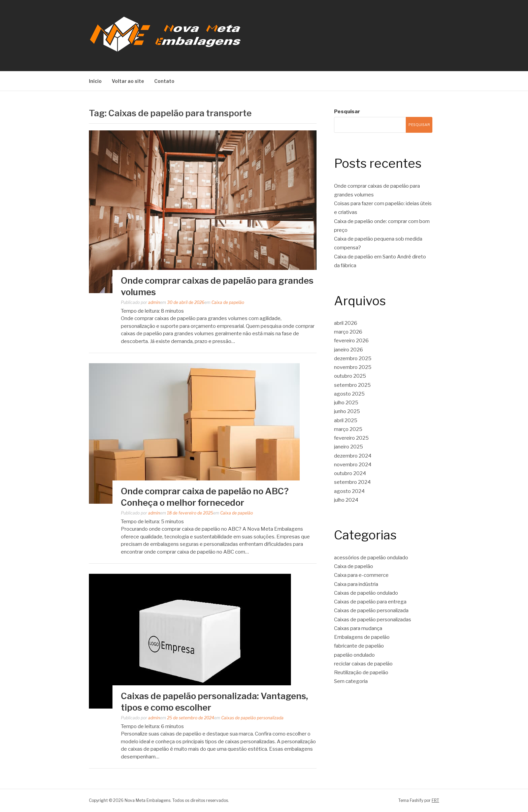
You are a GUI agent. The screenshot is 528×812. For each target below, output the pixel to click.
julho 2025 (346, 403)
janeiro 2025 (349, 447)
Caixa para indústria (356, 584)
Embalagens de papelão (362, 637)
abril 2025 (346, 420)
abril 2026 (346, 323)
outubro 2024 (350, 473)
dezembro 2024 (353, 456)
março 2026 (348, 332)
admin (154, 302)
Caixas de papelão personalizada (252, 718)
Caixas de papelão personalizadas (373, 620)
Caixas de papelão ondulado (366, 593)
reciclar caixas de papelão (363, 664)
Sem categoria (351, 681)
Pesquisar (347, 112)
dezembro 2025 (353, 358)
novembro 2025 (353, 367)
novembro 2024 (353, 465)
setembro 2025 (352, 385)
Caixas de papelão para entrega (370, 602)
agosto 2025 (349, 394)
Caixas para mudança (358, 628)
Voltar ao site (128, 81)
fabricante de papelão (359, 646)
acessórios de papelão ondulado (371, 558)
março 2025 (348, 429)
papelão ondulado (354, 655)
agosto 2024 (349, 491)
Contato (164, 81)
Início (95, 81)
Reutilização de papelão (361, 673)
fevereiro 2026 (351, 341)
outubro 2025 (350, 376)
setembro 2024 (352, 482)
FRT (435, 800)
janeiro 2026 (349, 350)
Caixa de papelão (228, 302)
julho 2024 (346, 500)
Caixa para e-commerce (361, 575)
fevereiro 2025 (351, 438)
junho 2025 (347, 411)
